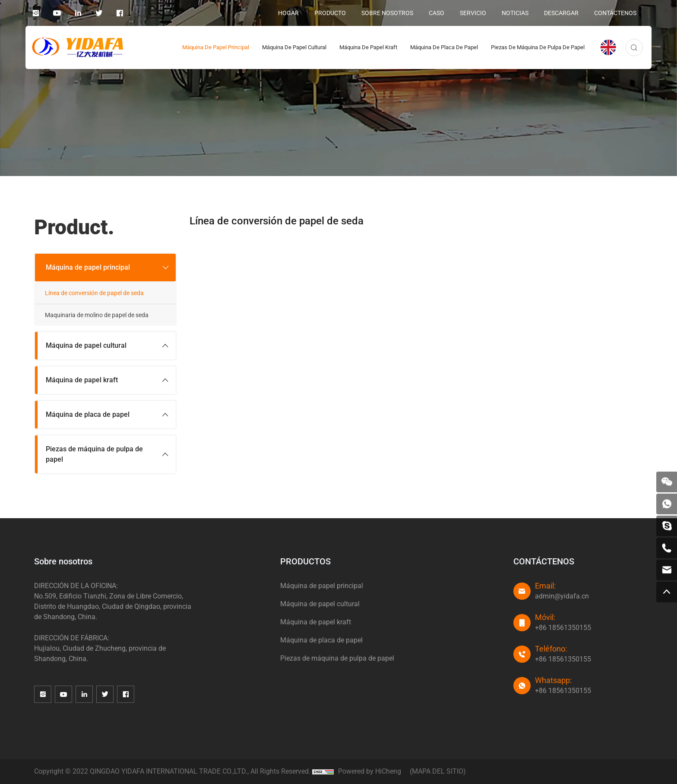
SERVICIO (473, 13)
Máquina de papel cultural (294, 47)
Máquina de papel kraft (368, 47)
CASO (437, 13)
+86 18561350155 (563, 628)
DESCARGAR (561, 13)
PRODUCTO (330, 13)
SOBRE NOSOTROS (387, 13)
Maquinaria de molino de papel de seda (97, 315)
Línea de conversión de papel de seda (94, 293)
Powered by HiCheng (370, 771)
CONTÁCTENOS (615, 13)
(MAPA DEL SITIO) (438, 771)
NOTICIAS (515, 13)
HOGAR (288, 13)
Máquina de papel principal (216, 47)
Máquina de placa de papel (444, 47)
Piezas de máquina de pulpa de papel (538, 47)
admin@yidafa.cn (562, 596)
